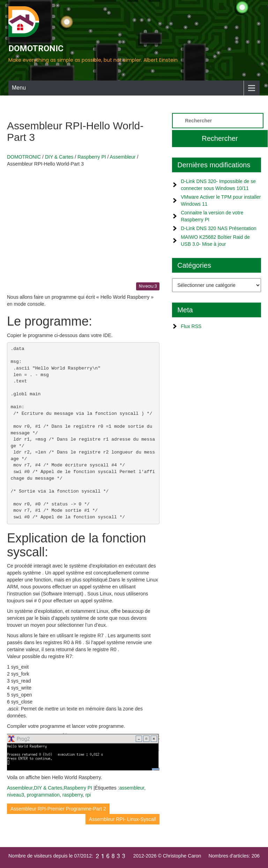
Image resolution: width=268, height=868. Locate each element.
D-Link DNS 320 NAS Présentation (218, 228)
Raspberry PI (78, 788)
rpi (88, 795)
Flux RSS (191, 326)
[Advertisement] (83, 223)
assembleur (132, 788)
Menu (19, 88)
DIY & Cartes (48, 788)
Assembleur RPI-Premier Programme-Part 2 (58, 809)
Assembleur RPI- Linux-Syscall (122, 819)
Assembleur (20, 788)
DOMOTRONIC (36, 48)
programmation (43, 795)
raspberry (73, 795)
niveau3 (16, 795)
